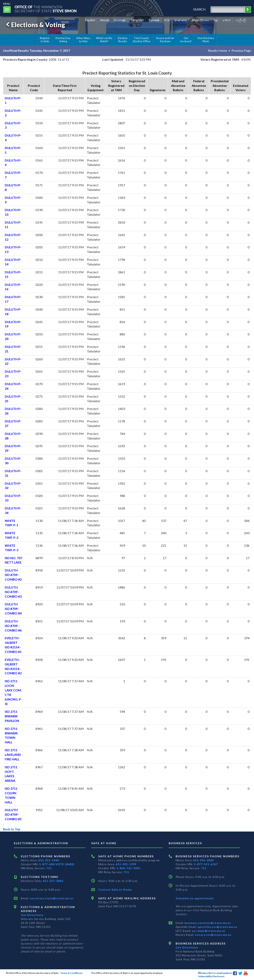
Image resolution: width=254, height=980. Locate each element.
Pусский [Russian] (154, 20)
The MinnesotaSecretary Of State (46, 9)
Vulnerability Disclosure (211, 976)
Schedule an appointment (195, 898)
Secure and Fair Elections (165, 40)
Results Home (217, 50)
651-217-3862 (53, 881)
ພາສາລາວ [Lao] (181, 20)
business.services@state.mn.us (207, 923)
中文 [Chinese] (167, 20)
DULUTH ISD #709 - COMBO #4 (13, 609)
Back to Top (12, 829)
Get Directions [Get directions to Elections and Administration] (32, 915)
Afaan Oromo (200, 20)
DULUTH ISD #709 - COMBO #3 (13, 592)
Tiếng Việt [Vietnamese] (137, 20)
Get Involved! (186, 40)
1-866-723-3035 (128, 868)
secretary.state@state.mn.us (51, 898)
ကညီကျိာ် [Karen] (241, 20)
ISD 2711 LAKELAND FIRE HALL (13, 755)
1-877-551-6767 (206, 864)
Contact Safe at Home (115, 890)
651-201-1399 (126, 864)
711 (49, 868)
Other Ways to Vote (83, 40)
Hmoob (105, 20)
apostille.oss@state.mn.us (217, 927)
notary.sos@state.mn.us (213, 935)
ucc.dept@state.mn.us (208, 931)
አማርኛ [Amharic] (227, 20)
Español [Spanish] (90, 20)
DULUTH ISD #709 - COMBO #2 (13, 575)
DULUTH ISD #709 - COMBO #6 (13, 626)
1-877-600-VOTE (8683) (57, 864)
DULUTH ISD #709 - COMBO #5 (13, 814)
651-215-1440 (49, 860)
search (199, 9)
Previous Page (241, 50)
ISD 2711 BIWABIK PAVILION (12, 716)
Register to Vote (45, 40)
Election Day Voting (63, 40)
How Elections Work (206, 40)
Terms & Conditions (71, 973)
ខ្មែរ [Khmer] (216, 20)
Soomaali (120, 20)
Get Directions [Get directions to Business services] (187, 947)
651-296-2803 (203, 860)
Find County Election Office (142, 40)
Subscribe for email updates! (215, 973)
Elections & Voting (35, 25)
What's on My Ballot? (104, 40)
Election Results (123, 40)
